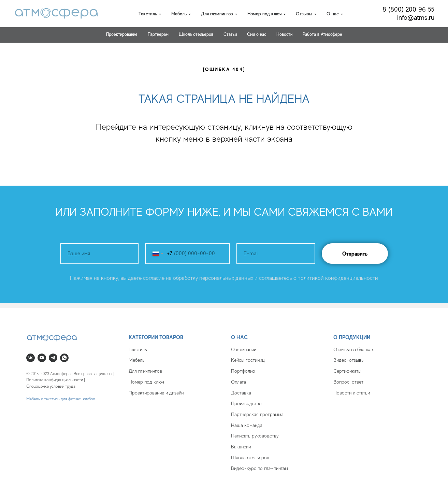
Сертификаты (347, 371)
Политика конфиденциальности (55, 380)
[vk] (31, 358)
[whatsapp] (64, 358)
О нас (239, 337)
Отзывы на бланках (353, 349)
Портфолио (243, 371)
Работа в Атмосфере (322, 34)
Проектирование (122, 34)
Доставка (241, 393)
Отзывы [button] (304, 14)
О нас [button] (333, 14)
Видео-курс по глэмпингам (259, 468)
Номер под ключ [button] (264, 14)
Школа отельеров (250, 458)
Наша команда (247, 425)
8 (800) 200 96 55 (408, 9)
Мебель (137, 360)
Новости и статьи (352, 393)
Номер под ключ (146, 382)
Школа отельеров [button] (196, 34)
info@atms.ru (416, 18)
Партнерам (158, 34)
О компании (244, 349)
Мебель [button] (179, 14)
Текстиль (138, 349)
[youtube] (42, 358)
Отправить (355, 254)
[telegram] (53, 358)
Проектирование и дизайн (156, 393)
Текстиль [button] (148, 14)
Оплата (239, 382)
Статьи (230, 34)
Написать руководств (254, 436)
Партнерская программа (257, 414)
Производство (246, 403)
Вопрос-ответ (348, 382)
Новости (284, 34)
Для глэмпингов (145, 371)
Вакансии (241, 447)
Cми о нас (257, 34)
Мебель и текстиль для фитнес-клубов (61, 399)
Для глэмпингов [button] (217, 14)
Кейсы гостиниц (248, 360)
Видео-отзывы (349, 360)
